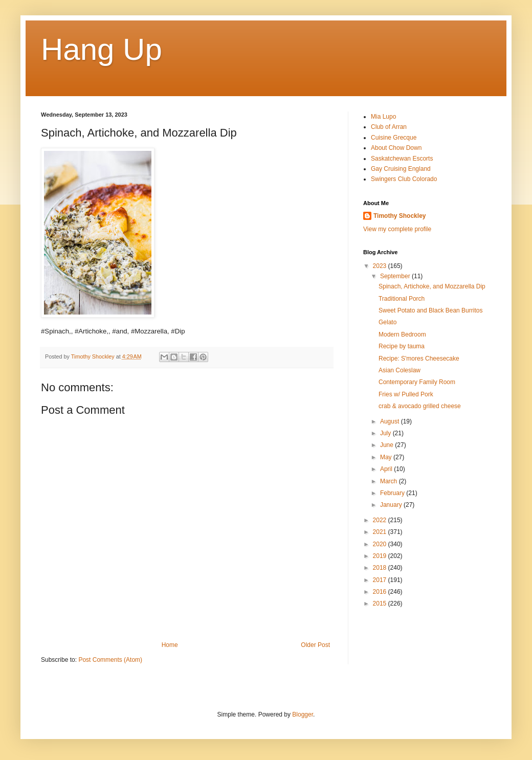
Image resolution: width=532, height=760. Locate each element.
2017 (381, 580)
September (396, 276)
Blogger (303, 714)
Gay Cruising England (401, 169)
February (393, 493)
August (391, 421)
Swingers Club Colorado (404, 179)
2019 (381, 556)
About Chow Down (396, 148)
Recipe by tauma (402, 346)
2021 (381, 532)
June (387, 445)
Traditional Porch (402, 299)
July (386, 433)
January (392, 505)
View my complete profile (397, 229)
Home (170, 645)
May (387, 457)
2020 (381, 544)
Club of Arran (389, 127)
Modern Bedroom (402, 334)
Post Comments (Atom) (110, 660)
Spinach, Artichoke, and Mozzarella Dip (432, 286)
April (387, 469)
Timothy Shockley (400, 216)
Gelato (387, 322)
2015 (381, 603)
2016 (381, 592)
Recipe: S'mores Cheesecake (419, 359)
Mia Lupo (383, 117)
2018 (381, 568)
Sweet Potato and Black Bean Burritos (430, 310)
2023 (381, 266)
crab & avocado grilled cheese (420, 406)
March (390, 481)
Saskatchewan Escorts (402, 159)
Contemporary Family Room (417, 382)
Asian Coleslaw (400, 370)
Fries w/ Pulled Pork (406, 394)
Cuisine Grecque (394, 138)
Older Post (315, 645)
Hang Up (102, 49)
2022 (381, 520)
